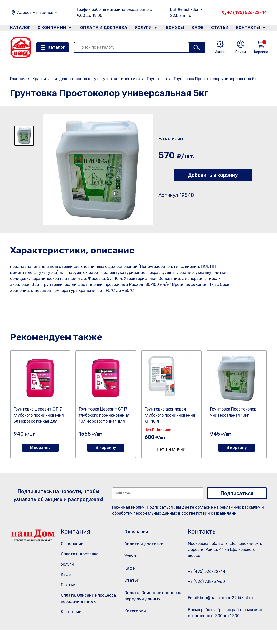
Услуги (141, 28)
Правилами (225, 513)
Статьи (222, 28)
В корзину (40, 448)
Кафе (198, 28)
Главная (18, 79)
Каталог (19, 28)
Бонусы (173, 28)
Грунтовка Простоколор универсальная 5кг (216, 79)
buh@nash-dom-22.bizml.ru (186, 12)
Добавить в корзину (213, 175)
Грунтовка (157, 79)
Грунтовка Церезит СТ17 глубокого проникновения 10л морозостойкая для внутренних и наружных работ (104, 421)
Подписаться (237, 493)
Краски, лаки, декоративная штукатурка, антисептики (86, 79)
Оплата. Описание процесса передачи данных (153, 608)
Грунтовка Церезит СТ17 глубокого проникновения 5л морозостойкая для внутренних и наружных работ (39, 421)
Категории (71, 612)
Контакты (251, 28)
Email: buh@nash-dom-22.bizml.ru (220, 598)
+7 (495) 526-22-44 (247, 12)
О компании (52, 28)
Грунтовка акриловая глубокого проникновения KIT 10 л (170, 415)
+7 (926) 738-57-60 (206, 582)
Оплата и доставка (102, 28)
